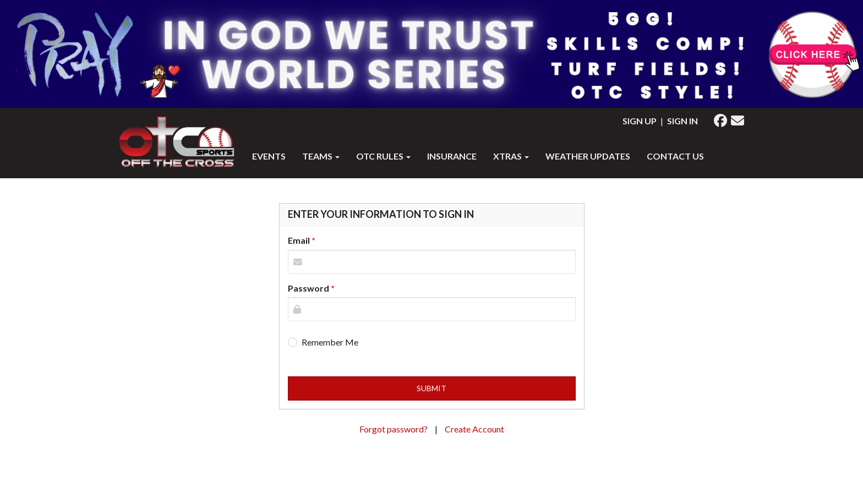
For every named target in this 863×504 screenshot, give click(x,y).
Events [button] (269, 156)
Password (308, 288)
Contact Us (675, 156)
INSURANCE (452, 156)
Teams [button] (321, 156)
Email (299, 240)
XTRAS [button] (511, 156)
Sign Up (640, 121)
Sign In (682, 121)
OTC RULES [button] (383, 156)
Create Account (474, 429)
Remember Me (330, 342)
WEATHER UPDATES (588, 156)
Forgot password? (394, 429)
